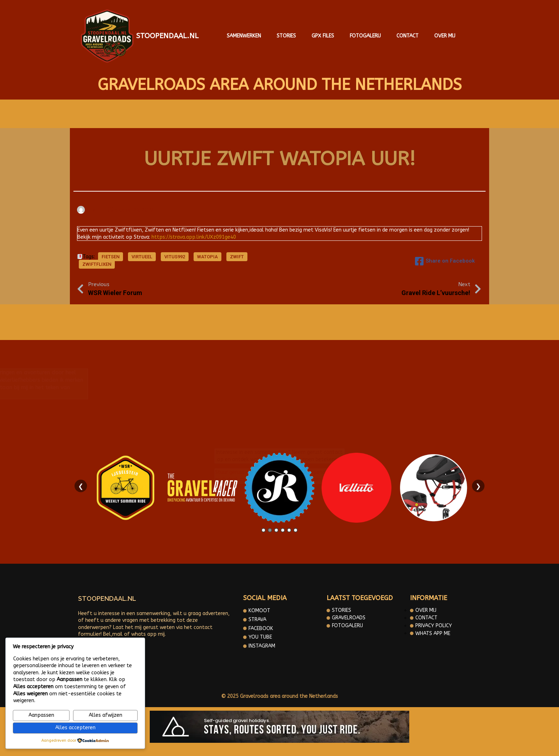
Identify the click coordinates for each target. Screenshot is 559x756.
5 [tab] (289, 530)
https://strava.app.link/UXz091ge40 (194, 237)
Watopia (207, 257)
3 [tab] (276, 530)
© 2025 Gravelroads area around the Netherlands (279, 696)
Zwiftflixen (97, 264)
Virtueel (142, 257)
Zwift (237, 257)
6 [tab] (296, 530)
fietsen (111, 257)
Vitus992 (175, 257)
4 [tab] (283, 530)
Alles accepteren (75, 728)
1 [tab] (263, 530)
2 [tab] (270, 530)
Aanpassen (41, 715)
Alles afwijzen (106, 715)
